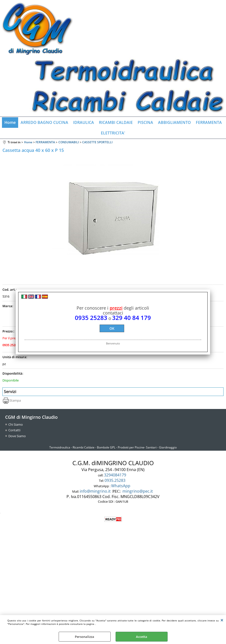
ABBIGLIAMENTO (174, 122)
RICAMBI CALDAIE (116, 122)
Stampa (15, 400)
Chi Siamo (16, 424)
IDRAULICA (84, 122)
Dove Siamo (17, 436)
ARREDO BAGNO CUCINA (44, 122)
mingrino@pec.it (138, 491)
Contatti (14, 430)
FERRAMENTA (209, 122)
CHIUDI (222, 620)
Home (10, 122)
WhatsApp (121, 486)
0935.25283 (115, 480)
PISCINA (145, 122)
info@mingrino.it (95, 491)
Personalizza (85, 637)
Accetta (142, 637)
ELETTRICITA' (113, 133)
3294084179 (116, 475)
